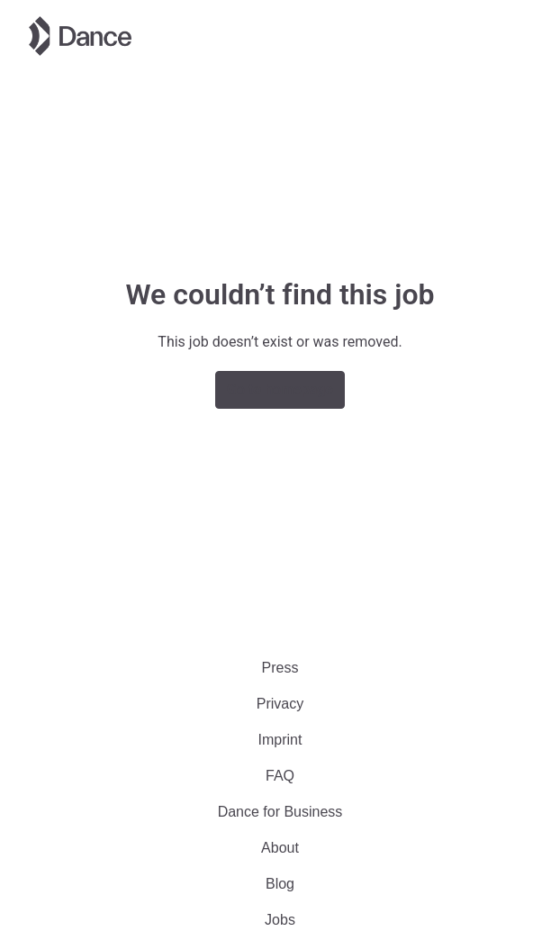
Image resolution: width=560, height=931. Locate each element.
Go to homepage (280, 389)
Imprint (280, 740)
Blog (280, 884)
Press (280, 668)
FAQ (280, 776)
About (280, 848)
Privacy (280, 704)
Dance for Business (280, 812)
